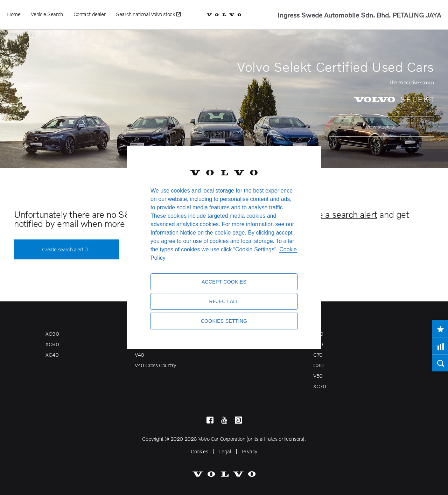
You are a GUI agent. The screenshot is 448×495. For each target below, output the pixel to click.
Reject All (224, 301)
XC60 (52, 344)
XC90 (52, 334)
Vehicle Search (47, 14)
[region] (224, 247)
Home (14, 14)
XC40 (52, 355)
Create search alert (66, 250)
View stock (381, 127)
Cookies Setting (224, 321)
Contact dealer (89, 14)
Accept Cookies (224, 282)
